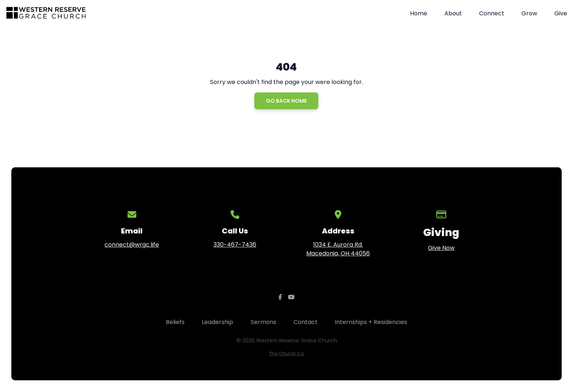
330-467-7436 (235, 245)
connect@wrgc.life (132, 245)
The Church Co (286, 353)
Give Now (441, 248)
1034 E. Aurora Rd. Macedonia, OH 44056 (338, 249)
